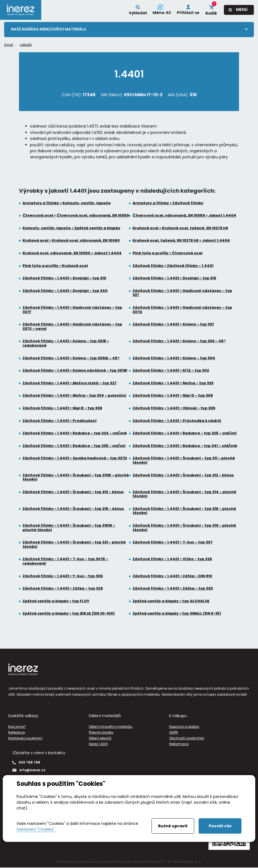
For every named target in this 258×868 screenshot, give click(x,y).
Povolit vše (220, 826)
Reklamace (179, 744)
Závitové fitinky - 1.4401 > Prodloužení (60, 421)
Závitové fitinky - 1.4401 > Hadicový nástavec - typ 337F (72, 310)
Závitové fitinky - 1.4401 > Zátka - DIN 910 (172, 576)
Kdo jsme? (17, 727)
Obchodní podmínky (187, 738)
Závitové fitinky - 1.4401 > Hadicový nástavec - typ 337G (182, 310)
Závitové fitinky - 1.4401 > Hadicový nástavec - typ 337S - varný (72, 327)
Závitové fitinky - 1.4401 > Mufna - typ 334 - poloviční (74, 396)
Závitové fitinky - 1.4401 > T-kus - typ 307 (173, 543)
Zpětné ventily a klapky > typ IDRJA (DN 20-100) (69, 614)
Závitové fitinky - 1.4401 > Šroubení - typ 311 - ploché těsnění (184, 461)
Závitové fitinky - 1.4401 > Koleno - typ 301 (173, 325)
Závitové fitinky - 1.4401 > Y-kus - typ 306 (63, 576)
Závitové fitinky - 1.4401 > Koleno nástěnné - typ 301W (75, 371)
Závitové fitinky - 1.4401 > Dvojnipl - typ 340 (65, 291)
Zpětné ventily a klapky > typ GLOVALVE (171, 601)
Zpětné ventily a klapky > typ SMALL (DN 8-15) (177, 614)
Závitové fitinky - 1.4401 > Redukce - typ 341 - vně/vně (185, 446)
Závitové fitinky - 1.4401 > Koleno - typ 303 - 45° (179, 341)
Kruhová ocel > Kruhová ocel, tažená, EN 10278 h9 (180, 228)
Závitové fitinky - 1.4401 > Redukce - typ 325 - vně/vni (185, 433)
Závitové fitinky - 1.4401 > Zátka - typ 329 (63, 589)
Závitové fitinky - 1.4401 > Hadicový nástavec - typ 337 (182, 293)
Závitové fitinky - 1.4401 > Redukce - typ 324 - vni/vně (75, 433)
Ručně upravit (173, 826)
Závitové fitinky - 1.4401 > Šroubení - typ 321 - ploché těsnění (74, 545)
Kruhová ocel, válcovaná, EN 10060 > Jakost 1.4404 (72, 253)
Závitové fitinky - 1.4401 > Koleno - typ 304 (174, 358)
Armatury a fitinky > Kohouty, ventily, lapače (67, 203)
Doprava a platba (184, 727)
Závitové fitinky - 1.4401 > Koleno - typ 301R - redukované (66, 343)
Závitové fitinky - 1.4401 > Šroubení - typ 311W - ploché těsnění (76, 477)
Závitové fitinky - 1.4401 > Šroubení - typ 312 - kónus (183, 475)
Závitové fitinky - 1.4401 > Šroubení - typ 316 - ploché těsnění (184, 511)
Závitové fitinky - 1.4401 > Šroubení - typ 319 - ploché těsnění (184, 528)
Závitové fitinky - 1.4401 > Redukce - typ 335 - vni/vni (74, 446)
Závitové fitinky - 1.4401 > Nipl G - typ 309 (173, 396)
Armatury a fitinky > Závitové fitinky (168, 203)
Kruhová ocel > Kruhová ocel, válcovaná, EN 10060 (71, 241)
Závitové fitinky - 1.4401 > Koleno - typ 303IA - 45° (71, 358)
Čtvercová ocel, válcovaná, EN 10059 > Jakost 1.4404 (184, 216)
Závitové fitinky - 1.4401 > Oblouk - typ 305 (174, 408)
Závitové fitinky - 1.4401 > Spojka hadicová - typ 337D (75, 458)
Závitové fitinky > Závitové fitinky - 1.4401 (173, 266)
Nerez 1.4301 (98, 744)
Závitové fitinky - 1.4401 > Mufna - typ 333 (173, 383)
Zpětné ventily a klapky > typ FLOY (56, 601)
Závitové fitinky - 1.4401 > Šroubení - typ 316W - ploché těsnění (69, 528)
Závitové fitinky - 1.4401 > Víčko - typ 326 (172, 559)
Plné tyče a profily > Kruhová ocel (55, 266)
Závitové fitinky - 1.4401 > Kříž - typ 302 (171, 371)
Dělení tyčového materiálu (111, 727)
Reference (17, 733)
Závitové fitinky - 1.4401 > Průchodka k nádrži (177, 421)
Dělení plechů (100, 738)
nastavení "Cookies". (36, 829)
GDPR (174, 733)
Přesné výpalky (101, 733)
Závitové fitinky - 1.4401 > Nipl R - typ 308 (62, 408)
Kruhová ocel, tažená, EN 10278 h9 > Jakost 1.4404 (181, 241)
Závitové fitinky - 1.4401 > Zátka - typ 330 (173, 589)
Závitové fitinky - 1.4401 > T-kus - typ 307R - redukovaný (65, 561)
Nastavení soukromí (25, 738)
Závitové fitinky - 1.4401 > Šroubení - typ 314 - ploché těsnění (184, 494)
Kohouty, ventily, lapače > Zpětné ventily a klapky (71, 228)
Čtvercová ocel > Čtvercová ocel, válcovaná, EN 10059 (76, 216)
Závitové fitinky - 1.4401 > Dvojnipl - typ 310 (64, 278)
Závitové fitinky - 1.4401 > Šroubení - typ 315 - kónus (73, 509)
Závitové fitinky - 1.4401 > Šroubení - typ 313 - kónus (73, 492)
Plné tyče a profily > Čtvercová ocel (168, 253)
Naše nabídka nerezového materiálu (50, 29)
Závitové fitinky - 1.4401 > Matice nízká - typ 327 (70, 383)
